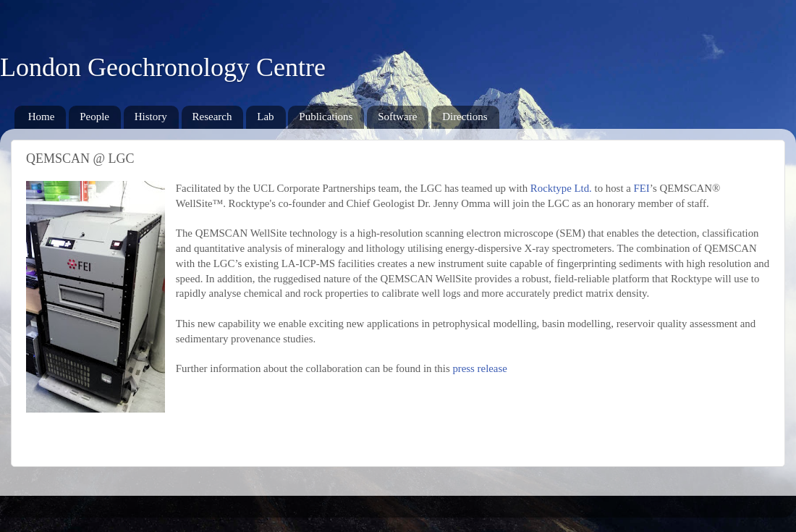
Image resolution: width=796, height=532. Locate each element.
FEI (642, 188)
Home (42, 117)
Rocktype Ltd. (561, 188)
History (151, 117)
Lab (265, 117)
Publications (326, 117)
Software (397, 117)
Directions (465, 117)
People (94, 117)
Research (212, 117)
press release (479, 368)
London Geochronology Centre (163, 67)
